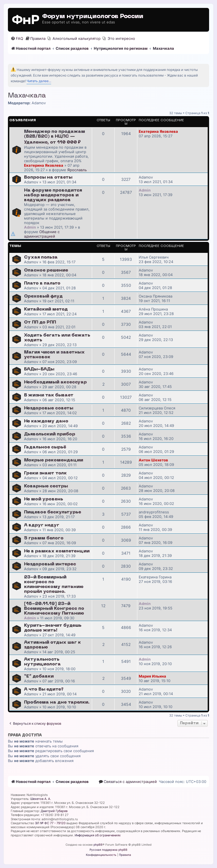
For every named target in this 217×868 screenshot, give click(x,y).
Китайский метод (46, 309)
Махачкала (27, 96)
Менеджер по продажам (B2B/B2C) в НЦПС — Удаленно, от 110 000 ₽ (55, 137)
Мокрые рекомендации (54, 460)
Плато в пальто (42, 283)
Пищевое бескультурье (53, 512)
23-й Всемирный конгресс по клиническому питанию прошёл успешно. (54, 584)
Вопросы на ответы (48, 177)
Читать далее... (39, 81)
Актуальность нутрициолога (42, 662)
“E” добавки (39, 676)
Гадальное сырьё (45, 447)
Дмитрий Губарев (54, 811)
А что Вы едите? (44, 689)
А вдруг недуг (42, 525)
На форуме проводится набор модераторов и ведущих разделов (53, 195)
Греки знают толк (45, 473)
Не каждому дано (46, 421)
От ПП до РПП (40, 322)
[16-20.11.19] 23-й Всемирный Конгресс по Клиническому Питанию (54, 609)
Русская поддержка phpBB (108, 850)
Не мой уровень (44, 499)
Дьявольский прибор (50, 434)
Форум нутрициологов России (93, 17)
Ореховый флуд (43, 296)
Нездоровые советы (49, 408)
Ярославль (77, 170)
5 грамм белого (44, 538)
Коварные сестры (46, 486)
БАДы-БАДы (39, 369)
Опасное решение (46, 270)
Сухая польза (41, 257)
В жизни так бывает (49, 395)
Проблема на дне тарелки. (57, 702)
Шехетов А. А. (41, 799)
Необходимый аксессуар (55, 382)
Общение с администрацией (42, 234)
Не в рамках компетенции (57, 551)
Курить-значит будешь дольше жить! (53, 628)
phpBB (98, 845)
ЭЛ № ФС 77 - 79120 (50, 823)
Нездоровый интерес (50, 564)
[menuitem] (17, 39)
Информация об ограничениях (98, 835)
